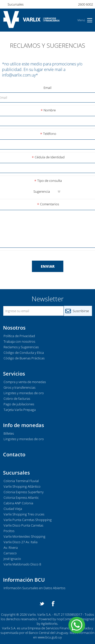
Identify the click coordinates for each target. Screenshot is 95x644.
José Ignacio (12, 559)
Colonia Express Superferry (24, 492)
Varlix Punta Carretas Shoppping (28, 520)
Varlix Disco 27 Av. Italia (21, 542)
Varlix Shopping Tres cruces (24, 514)
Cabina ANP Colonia (18, 503)
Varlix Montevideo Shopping (24, 536)
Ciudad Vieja (13, 509)
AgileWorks (49, 624)
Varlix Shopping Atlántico (22, 486)
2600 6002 (86, 4)
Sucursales (16, 4)
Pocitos (9, 531)
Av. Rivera (11, 548)
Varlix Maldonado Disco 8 (22, 564)
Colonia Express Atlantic (21, 498)
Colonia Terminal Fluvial (21, 481)
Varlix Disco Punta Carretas (23, 525)
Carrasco (10, 553)
